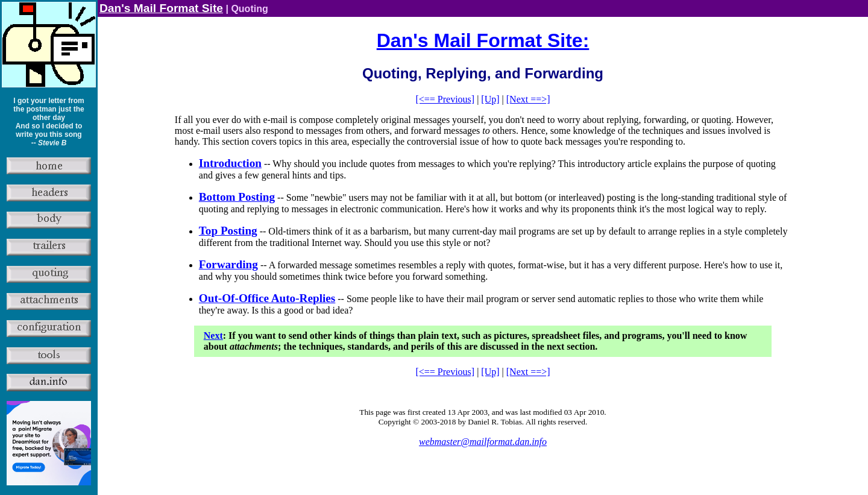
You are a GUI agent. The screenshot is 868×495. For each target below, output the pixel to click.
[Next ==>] (528, 99)
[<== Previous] (445, 99)
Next (213, 336)
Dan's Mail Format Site (161, 8)
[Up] (490, 99)
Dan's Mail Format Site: (483, 40)
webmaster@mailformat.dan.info (483, 442)
